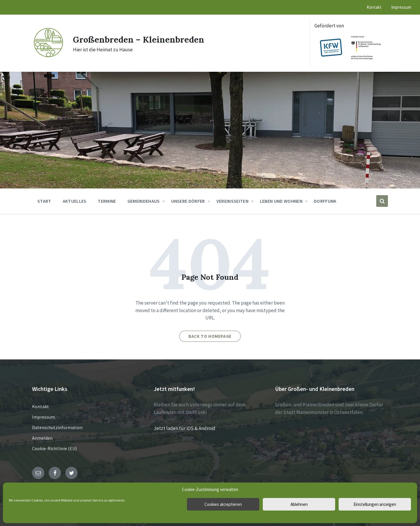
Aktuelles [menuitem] (75, 201)
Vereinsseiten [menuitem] (232, 201)
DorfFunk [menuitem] (325, 201)
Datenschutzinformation (57, 427)
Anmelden (42, 438)
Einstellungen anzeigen (375, 504)
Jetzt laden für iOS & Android (184, 428)
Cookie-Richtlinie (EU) (54, 448)
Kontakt (41, 406)
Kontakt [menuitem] (374, 7)
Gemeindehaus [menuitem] (144, 201)
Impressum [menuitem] (401, 7)
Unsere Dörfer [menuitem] (188, 201)
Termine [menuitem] (107, 201)
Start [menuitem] (44, 201)
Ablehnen (299, 504)
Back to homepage (210, 336)
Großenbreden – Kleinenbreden (140, 39)
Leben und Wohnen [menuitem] (281, 201)
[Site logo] (48, 57)
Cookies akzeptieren (223, 504)
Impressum (43, 417)
